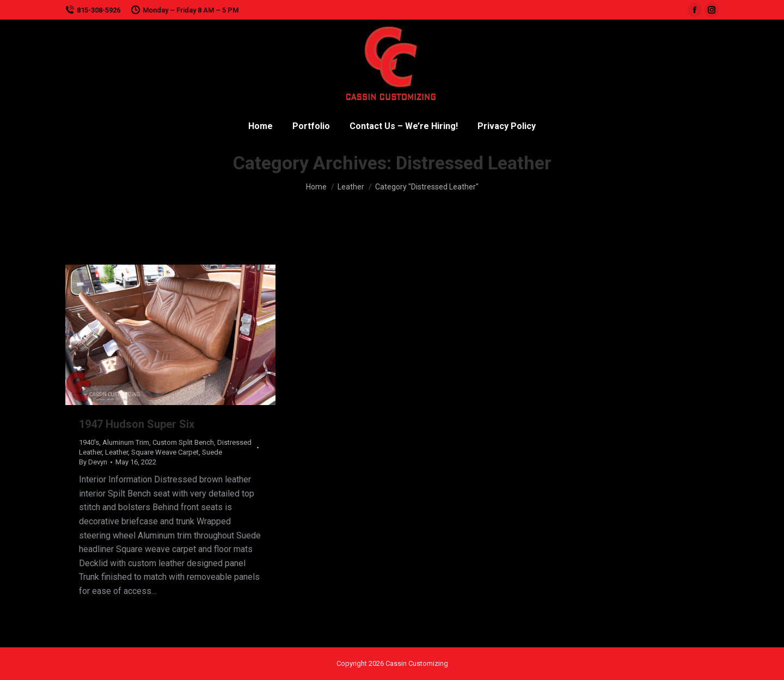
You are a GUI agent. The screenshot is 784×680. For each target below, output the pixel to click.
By (93, 462)
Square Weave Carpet (165, 452)
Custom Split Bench (183, 442)
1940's (89, 442)
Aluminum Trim (126, 442)
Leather (117, 452)
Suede (212, 452)
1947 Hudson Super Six (137, 424)
